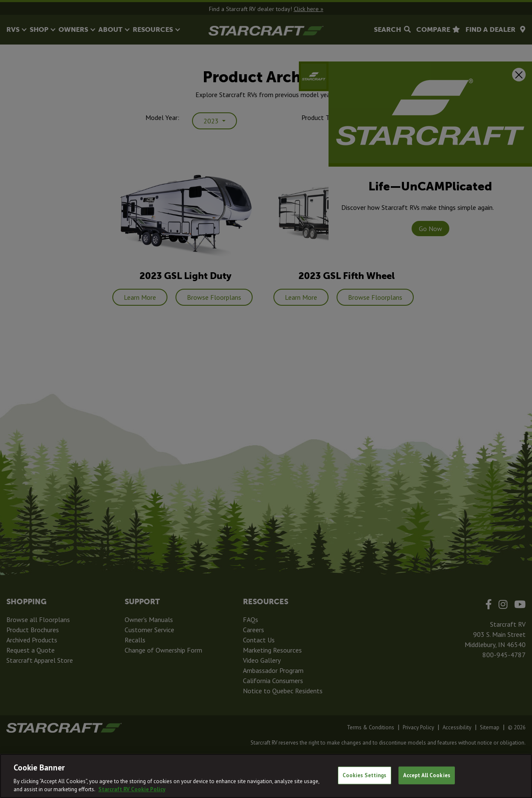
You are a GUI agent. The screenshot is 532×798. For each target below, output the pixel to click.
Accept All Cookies (427, 775)
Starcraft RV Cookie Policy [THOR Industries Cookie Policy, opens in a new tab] (132, 789)
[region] (266, 776)
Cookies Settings (365, 775)
